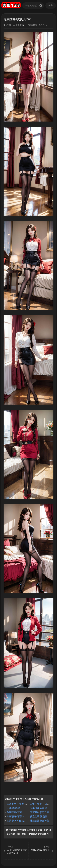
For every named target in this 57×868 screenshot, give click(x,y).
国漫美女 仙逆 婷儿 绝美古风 (22, 804)
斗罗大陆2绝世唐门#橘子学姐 (16, 850)
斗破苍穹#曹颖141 (16, 816)
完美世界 (33, 25)
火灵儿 (43, 25)
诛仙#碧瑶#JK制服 (41, 849)
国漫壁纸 (20, 25)
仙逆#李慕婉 (13, 808)
